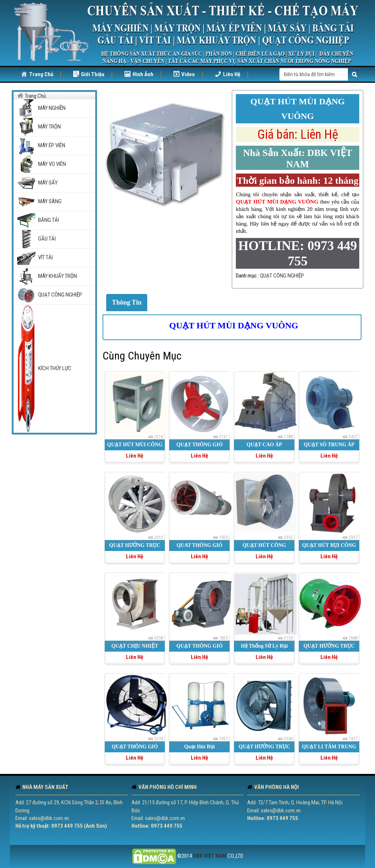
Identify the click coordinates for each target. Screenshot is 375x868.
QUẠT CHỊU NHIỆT (135, 646)
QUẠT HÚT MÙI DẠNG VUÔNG (234, 325)
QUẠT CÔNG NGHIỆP (282, 276)
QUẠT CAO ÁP (264, 445)
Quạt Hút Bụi (200, 747)
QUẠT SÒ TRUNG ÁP (329, 445)
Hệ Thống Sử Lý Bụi (264, 646)
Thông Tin (127, 302)
